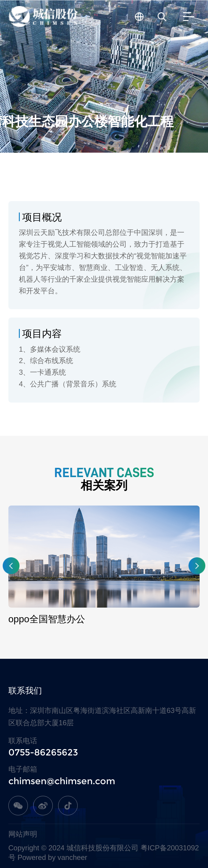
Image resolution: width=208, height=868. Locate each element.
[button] (11, 566)
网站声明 (23, 834)
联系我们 (25, 691)
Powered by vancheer (52, 857)
